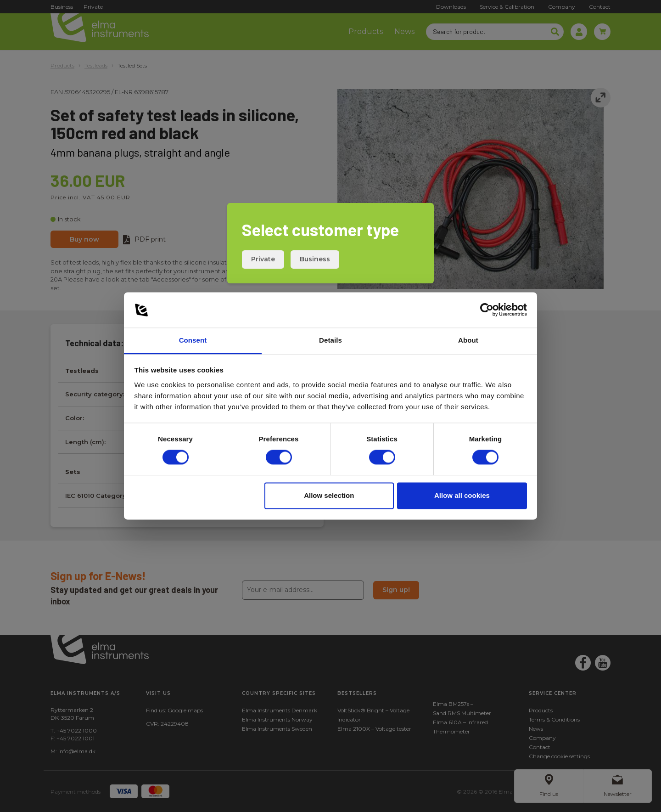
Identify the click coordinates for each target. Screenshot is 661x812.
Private (263, 259)
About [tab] (468, 340)
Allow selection (329, 495)
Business (315, 259)
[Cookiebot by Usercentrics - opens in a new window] (487, 310)
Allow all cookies (462, 495)
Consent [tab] (193, 340)
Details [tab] (330, 340)
